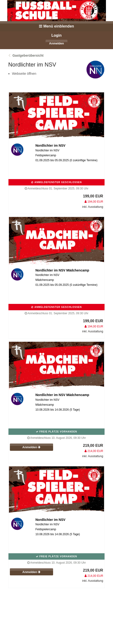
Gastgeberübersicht (28, 55)
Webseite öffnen (24, 74)
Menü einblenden (56, 26)
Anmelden (56, 43)
